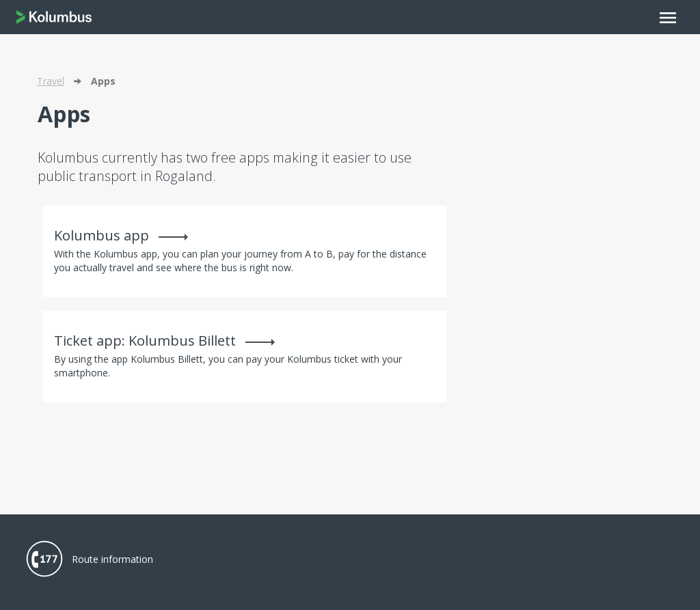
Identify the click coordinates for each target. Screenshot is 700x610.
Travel (51, 81)
